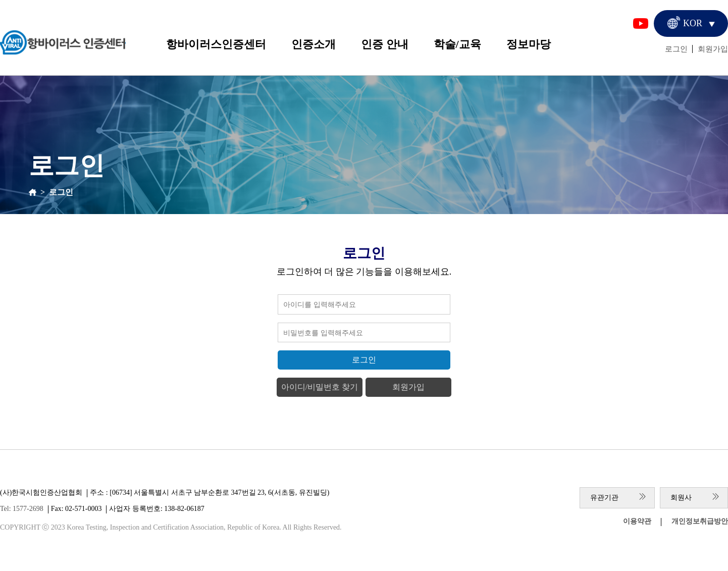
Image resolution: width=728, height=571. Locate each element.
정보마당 (529, 44)
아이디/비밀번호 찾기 (320, 387)
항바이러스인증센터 (216, 44)
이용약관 (637, 521)
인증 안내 (385, 44)
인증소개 (314, 44)
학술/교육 (457, 44)
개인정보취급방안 (700, 521)
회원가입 (713, 49)
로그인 (676, 49)
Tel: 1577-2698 (22, 509)
